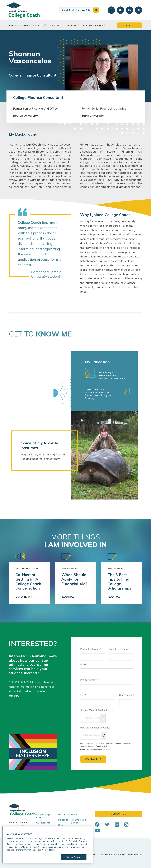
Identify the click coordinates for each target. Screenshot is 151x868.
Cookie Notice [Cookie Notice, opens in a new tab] (49, 850)
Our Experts (39, 25)
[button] (96, 10)
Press (74, 814)
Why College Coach (18, 25)
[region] (48, 845)
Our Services (56, 25)
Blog (61, 825)
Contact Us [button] (130, 25)
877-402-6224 (24, 682)
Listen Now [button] (23, 597)
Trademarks (135, 854)
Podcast (63, 820)
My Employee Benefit (78, 821)
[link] (30, 583)
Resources (72, 25)
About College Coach (93, 25)
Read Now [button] (68, 597)
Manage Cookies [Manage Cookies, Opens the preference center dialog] (74, 857)
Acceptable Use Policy (112, 854)
